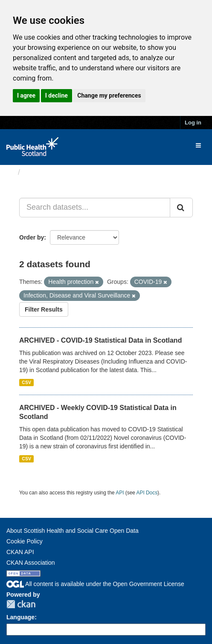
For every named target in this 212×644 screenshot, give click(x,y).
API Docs (147, 493)
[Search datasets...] (95, 208)
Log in (193, 123)
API (120, 493)
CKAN (21, 604)
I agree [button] (26, 95)
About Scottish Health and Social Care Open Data (73, 531)
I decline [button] (57, 95)
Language (20, 617)
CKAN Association (31, 563)
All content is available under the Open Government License (95, 584)
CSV (26, 382)
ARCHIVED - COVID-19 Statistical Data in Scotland (100, 340)
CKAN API (20, 552)
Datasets (40, 172)
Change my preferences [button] (109, 95)
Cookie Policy (25, 541)
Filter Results (44, 309)
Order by (32, 237)
